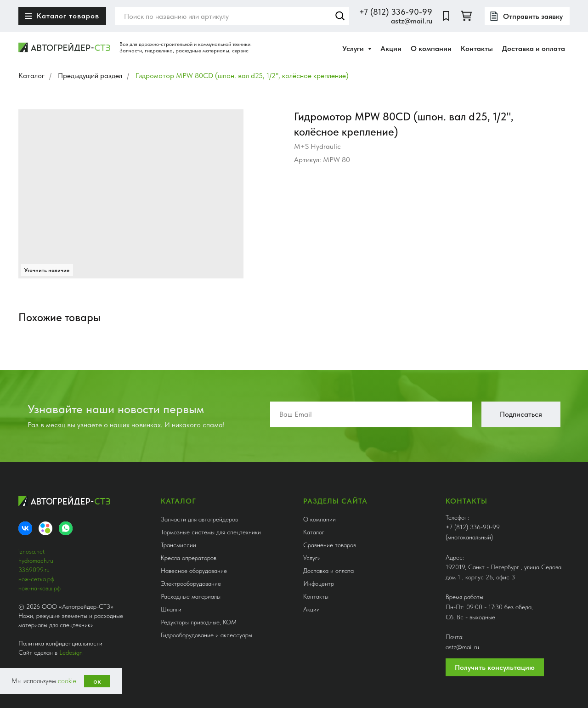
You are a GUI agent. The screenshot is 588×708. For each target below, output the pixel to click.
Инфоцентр (319, 583)
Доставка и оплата (534, 48)
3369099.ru (34, 570)
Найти (340, 16)
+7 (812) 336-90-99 (396, 12)
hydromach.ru (36, 561)
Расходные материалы (191, 596)
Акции (391, 48)
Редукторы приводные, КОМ (199, 622)
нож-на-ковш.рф (40, 588)
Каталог (31, 76)
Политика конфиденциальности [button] (60, 643)
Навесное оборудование (194, 571)
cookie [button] (67, 681)
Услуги (312, 558)
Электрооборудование (191, 583)
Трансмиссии (178, 545)
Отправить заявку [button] (533, 16)
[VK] (25, 528)
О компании (431, 48)
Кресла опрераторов (189, 558)
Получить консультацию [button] (495, 667)
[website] (446, 16)
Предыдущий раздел (90, 76)
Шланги (171, 609)
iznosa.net (31, 551)
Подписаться (521, 414)
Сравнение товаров (330, 545)
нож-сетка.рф (36, 579)
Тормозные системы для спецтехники (211, 532)
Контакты (477, 48)
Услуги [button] (354, 48)
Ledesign (71, 652)
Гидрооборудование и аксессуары (206, 635)
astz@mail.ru (412, 21)
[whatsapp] (66, 528)
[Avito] (45, 528)
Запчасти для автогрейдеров (199, 519)
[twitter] (466, 16)
